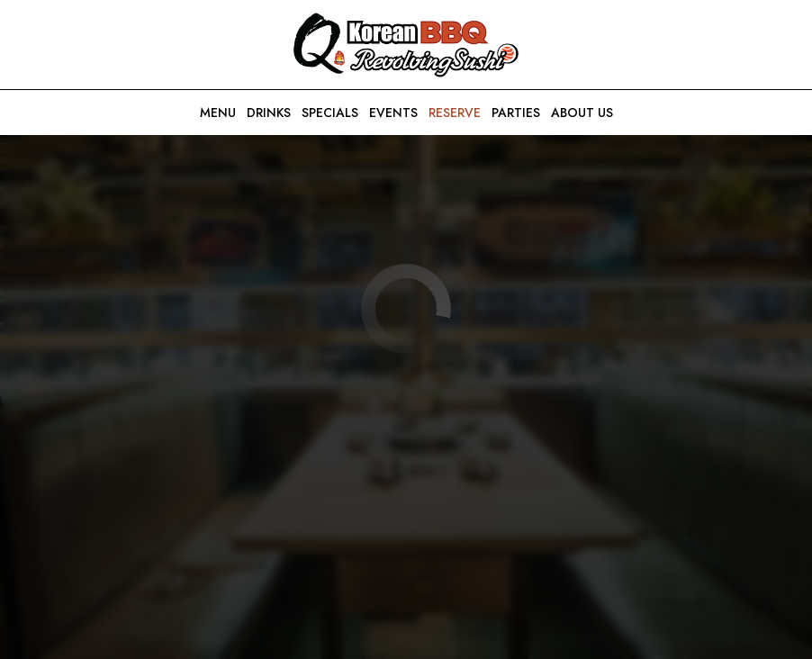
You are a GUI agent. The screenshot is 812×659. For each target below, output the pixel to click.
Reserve (455, 113)
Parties (516, 113)
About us (582, 113)
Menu (218, 113)
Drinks (269, 113)
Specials (330, 113)
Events (393, 113)
